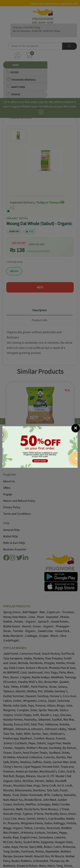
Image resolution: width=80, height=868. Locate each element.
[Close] (76, 428)
